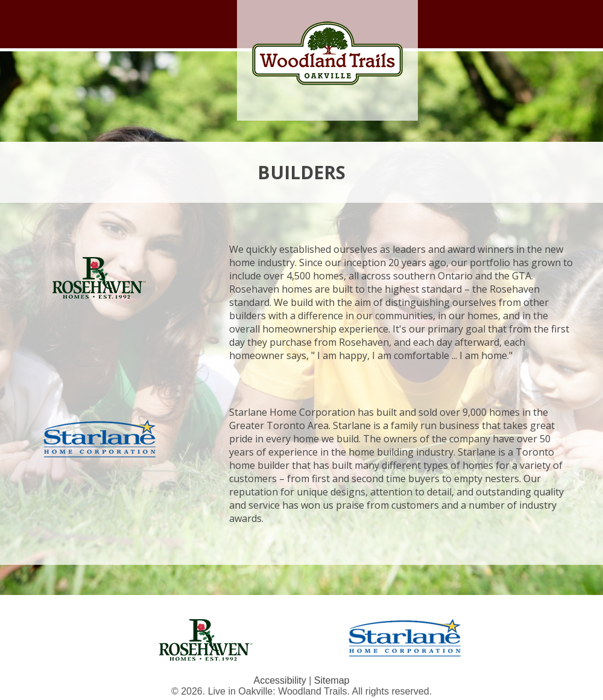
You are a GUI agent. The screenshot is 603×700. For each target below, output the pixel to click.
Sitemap (332, 680)
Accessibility (280, 680)
